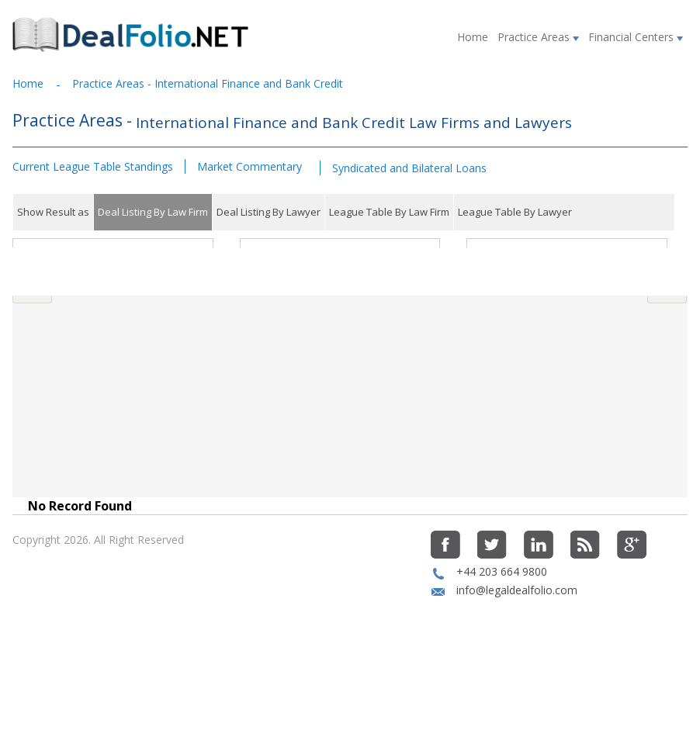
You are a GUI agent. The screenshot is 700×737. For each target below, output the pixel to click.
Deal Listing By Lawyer (269, 212)
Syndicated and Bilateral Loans (409, 168)
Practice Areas (538, 37)
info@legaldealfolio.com (517, 641)
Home (473, 37)
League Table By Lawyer (515, 212)
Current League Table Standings (93, 166)
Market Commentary (250, 166)
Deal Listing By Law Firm (153, 212)
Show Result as (53, 212)
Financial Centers (636, 37)
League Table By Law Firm (389, 212)
